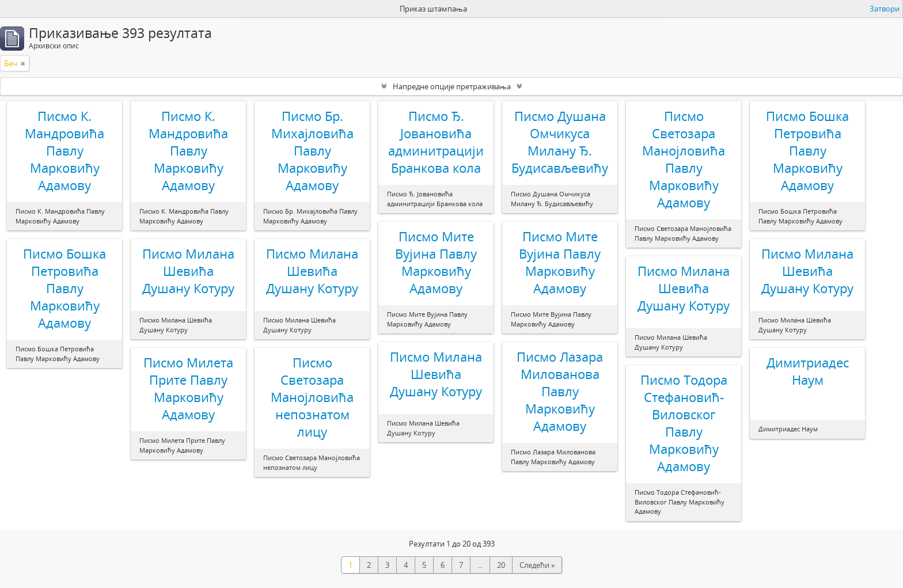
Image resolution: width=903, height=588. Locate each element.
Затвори (885, 9)
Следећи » (537, 565)
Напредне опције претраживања (452, 86)
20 (501, 565)
